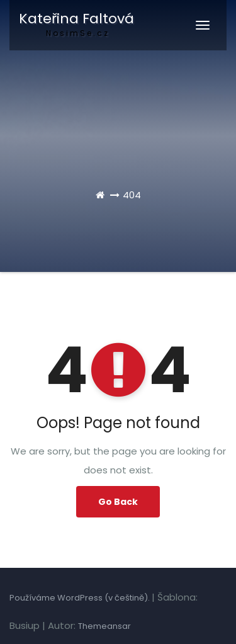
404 (132, 195)
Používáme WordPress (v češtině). (81, 598)
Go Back (118, 502)
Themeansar (104, 626)
